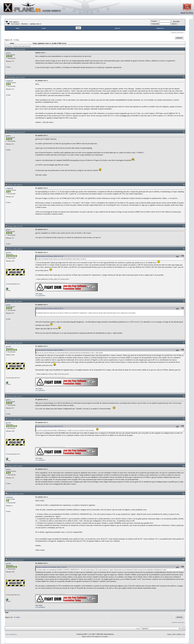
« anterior (174, 32)
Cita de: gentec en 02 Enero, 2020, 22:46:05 (49, 350)
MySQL (170, 634)
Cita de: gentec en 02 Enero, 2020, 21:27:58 (49, 256)
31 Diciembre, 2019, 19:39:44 (15, 49)
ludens (8, 469)
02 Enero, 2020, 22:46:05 (14, 301)
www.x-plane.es (11, 634)
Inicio (18, 28)
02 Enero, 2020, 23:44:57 (14, 419)
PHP (174, 634)
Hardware (25, 24)
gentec (8, 53)
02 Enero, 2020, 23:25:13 (14, 396)
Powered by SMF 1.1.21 (84, 634)
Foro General (15, 24)
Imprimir (179, 38)
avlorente (9, 497)
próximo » (181, 32)
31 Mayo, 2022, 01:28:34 (14, 466)
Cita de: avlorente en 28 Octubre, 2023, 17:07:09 (51, 567)
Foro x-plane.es (14, 22)
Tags (78, 28)
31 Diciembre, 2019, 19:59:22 (15, 77)
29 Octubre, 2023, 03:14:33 (14, 560)
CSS (184, 634)
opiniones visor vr (36, 24)
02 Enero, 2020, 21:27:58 (14, 226)
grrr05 (8, 253)
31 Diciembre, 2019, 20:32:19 (15, 132)
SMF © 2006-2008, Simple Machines (103, 634)
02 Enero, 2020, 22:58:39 (14, 343)
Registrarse (160, 28)
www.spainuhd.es (40, 295)
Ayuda (44, 28)
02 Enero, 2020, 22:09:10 (14, 249)
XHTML (179, 634)
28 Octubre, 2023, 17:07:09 (14, 494)
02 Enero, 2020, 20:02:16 (14, 185)
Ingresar (117, 28)
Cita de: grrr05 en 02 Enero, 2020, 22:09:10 (50, 308)
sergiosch (9, 81)
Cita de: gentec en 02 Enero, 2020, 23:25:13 (49, 426)
